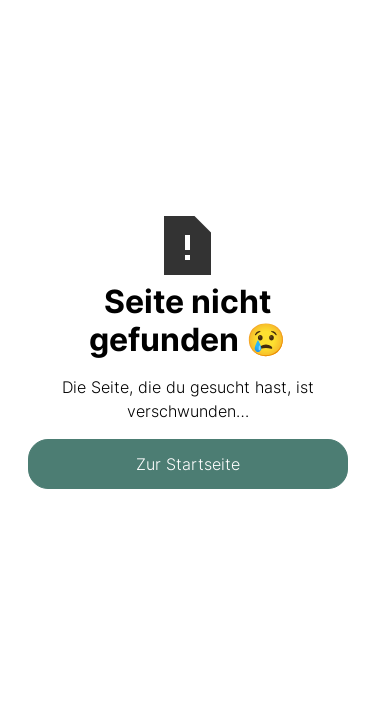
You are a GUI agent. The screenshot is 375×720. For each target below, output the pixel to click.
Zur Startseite (188, 464)
